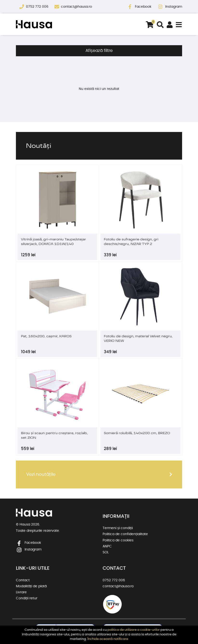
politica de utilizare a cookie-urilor (134, 630)
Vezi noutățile (41, 474)
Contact (23, 580)
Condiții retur (27, 598)
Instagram (174, 7)
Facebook (144, 7)
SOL (106, 552)
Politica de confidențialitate (125, 534)
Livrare (21, 592)
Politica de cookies (118, 540)
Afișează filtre (99, 51)
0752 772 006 (38, 7)
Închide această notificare (108, 639)
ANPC (107, 546)
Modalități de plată (31, 586)
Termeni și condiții (118, 528)
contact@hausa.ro (76, 7)
